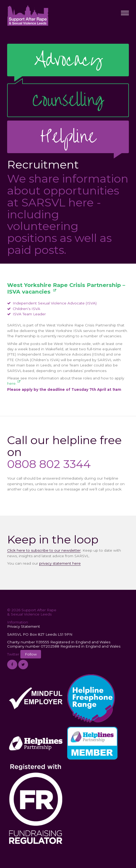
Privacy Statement (24, 626)
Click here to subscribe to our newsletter (44, 550)
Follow (31, 654)
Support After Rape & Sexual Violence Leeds (28, 15)
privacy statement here (60, 563)
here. (12, 383)
